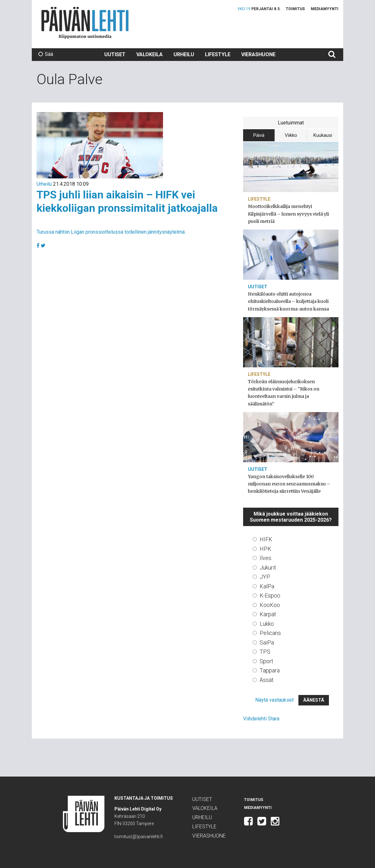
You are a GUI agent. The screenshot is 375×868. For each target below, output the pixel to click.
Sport (266, 661)
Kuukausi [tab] (323, 135)
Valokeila (150, 54)
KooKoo (270, 605)
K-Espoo (270, 595)
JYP (265, 577)
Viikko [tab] (291, 135)
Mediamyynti (325, 9)
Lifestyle (218, 54)
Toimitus (295, 9)
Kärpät (268, 614)
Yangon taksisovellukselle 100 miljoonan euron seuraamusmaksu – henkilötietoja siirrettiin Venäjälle (289, 484)
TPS (265, 652)
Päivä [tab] (259, 135)
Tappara (270, 670)
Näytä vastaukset (274, 700)
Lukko (267, 624)
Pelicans (270, 633)
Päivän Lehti (85, 23)
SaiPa (267, 642)
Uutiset (115, 54)
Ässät (267, 680)
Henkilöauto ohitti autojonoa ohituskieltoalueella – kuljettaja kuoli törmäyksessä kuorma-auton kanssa (288, 301)
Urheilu (184, 54)
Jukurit (268, 568)
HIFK (266, 539)
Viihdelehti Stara (261, 719)
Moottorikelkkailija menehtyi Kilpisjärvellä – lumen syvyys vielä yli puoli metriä (288, 214)
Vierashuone (258, 54)
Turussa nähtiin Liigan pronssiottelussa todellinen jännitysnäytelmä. (111, 232)
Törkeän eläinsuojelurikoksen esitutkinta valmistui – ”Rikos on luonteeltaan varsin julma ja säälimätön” (284, 393)
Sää (46, 54)
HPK (266, 549)
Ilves (266, 558)
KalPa (267, 586)
